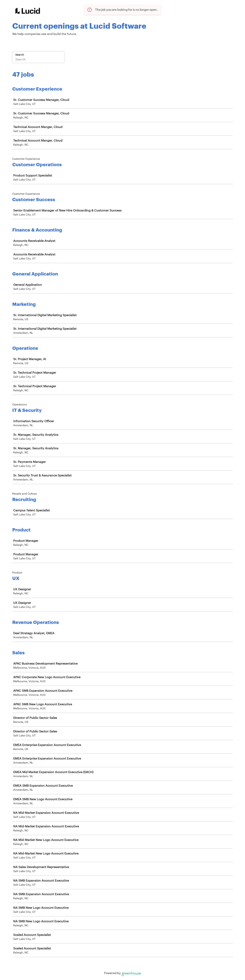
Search (20, 55)
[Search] (38, 60)
